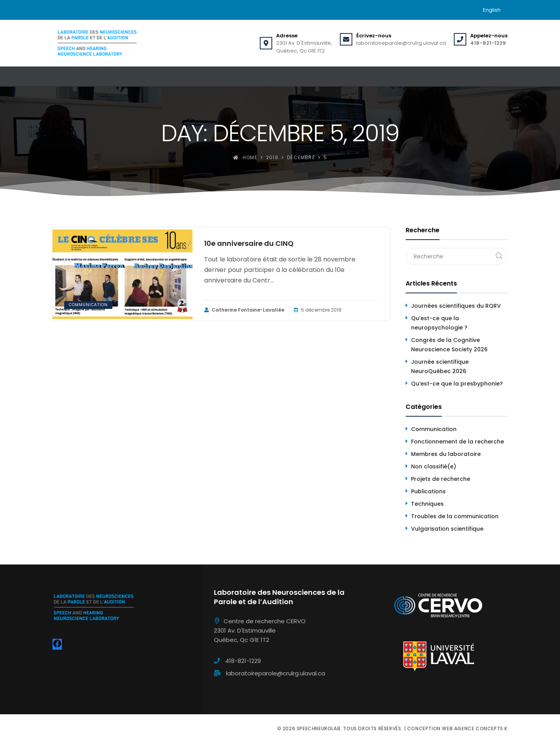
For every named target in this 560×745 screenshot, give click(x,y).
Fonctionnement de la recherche (458, 442)
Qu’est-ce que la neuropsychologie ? (439, 323)
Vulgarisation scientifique (447, 529)
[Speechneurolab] (97, 43)
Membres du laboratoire (446, 454)
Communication (88, 305)
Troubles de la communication (455, 516)
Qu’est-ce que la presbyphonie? (457, 384)
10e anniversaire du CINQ (249, 244)
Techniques (427, 504)
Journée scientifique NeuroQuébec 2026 (440, 366)
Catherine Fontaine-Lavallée (244, 310)
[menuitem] (492, 10)
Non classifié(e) (434, 466)
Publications (428, 491)
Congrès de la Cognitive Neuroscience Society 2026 (449, 345)
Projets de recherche (441, 479)
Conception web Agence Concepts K (457, 728)
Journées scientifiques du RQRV (456, 306)
